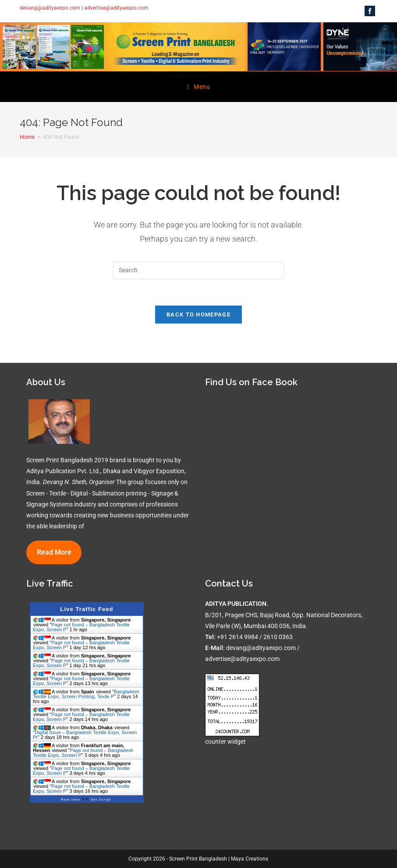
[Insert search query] (198, 271)
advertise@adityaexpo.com (116, 8)
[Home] (27, 137)
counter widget (225, 741)
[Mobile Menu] (199, 87)
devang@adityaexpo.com (50, 8)
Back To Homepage (198, 315)
